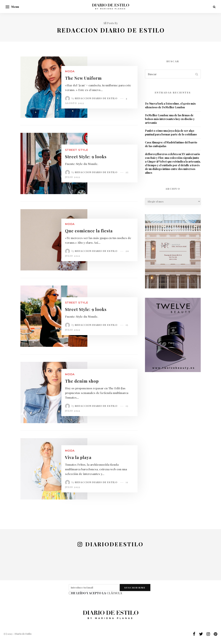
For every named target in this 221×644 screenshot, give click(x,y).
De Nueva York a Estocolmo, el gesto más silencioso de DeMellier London (170, 105)
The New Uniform (83, 78)
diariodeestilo (114, 544)
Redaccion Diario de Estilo (96, 98)
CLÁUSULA (114, 593)
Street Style (77, 150)
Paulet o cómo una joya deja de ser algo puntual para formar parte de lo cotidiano (171, 133)
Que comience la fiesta (89, 231)
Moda (70, 71)
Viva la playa (78, 457)
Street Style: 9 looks (86, 157)
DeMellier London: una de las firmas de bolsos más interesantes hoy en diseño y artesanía (170, 119)
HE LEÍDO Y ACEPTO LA (97, 593)
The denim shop (82, 381)
